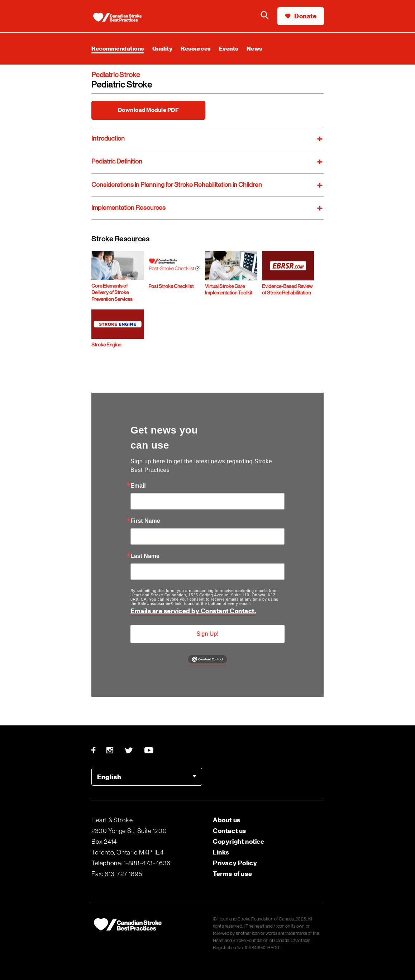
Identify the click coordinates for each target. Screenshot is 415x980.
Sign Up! (207, 634)
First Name (145, 521)
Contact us (230, 831)
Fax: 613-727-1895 (117, 874)
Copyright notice (239, 841)
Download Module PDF (149, 110)
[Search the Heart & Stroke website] (265, 16)
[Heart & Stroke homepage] (124, 18)
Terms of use (232, 874)
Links (221, 852)
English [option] (109, 777)
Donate (301, 16)
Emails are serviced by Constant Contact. (193, 611)
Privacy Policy (235, 863)
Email (138, 486)
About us (227, 820)
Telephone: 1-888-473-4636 (131, 863)
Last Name (145, 556)
